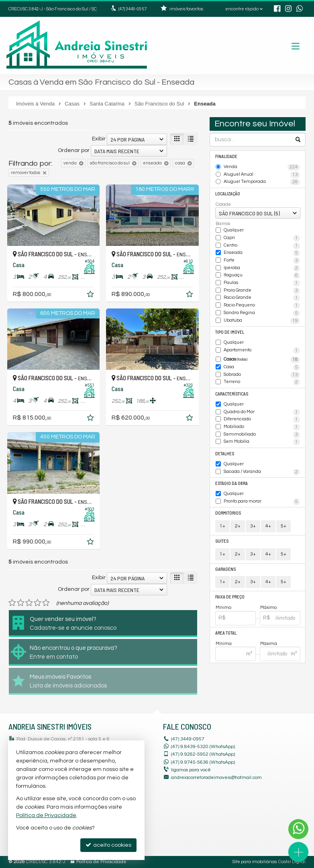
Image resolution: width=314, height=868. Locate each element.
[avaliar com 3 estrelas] (29, 603)
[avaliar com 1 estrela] (12, 603)
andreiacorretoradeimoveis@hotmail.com (216, 778)
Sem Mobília (262, 442)
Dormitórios (228, 513)
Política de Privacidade (101, 862)
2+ (238, 526)
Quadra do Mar (262, 412)
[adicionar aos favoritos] (91, 296)
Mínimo (223, 607)
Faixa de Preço (230, 597)
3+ (253, 526)
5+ (283, 526)
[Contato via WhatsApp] (298, 829)
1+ (222, 526)
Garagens (225, 569)
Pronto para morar (262, 502)
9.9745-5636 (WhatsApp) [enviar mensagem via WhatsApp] (203, 762)
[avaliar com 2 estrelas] (21, 603)
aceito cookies (108, 845)
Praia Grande (262, 291)
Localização (228, 194)
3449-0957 (133, 9)
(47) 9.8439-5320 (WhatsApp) (203, 747)
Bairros (223, 224)
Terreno (262, 382)
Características (232, 394)
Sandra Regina (262, 313)
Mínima (224, 644)
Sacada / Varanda (262, 472)
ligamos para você (191, 770)
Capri (262, 238)
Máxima (269, 644)
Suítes (222, 541)
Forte (262, 261)
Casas (262, 360)
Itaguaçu (262, 276)
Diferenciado (262, 420)
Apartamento (262, 351)
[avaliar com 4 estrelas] (38, 603)
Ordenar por (74, 150)
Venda (262, 167)
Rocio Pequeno (262, 306)
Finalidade (226, 156)
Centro (262, 246)
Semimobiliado (262, 435)
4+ (268, 526)
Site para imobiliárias (255, 862)
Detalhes (225, 453)
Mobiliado (262, 427)
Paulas (262, 283)
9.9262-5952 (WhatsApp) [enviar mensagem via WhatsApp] (203, 754)
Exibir (99, 139)
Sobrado (262, 375)
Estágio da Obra (231, 483)
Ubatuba (262, 321)
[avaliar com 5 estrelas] (46, 603)
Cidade (223, 204)
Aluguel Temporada (262, 182)
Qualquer (234, 230)
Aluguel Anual (262, 175)
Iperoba (262, 268)
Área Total (226, 633)
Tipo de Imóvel (230, 332)
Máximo (268, 607)
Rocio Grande (262, 298)
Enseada (262, 253)
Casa (262, 367)
